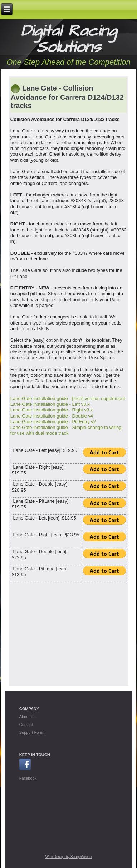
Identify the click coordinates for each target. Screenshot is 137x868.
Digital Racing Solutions (69, 39)
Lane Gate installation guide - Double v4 (52, 416)
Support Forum (32, 732)
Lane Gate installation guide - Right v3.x (52, 410)
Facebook (28, 778)
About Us (27, 717)
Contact (26, 725)
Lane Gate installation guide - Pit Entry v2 (53, 422)
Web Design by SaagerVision (69, 857)
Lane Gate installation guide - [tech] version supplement (68, 398)
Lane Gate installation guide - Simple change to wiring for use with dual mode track (66, 430)
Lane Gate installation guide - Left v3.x (50, 404)
